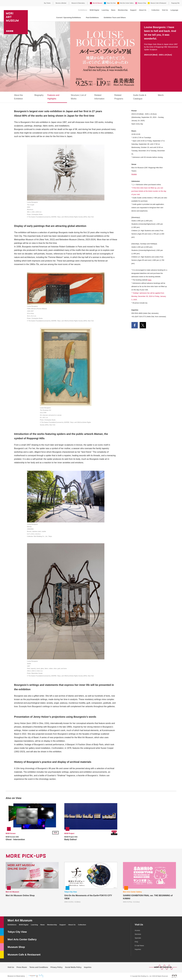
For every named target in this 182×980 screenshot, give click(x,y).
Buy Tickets (47, 3)
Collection (155, 10)
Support (133, 10)
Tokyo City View (111, 3)
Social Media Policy (73, 967)
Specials (138, 938)
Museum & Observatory (78, 3)
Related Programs (119, 97)
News (113, 10)
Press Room (22, 967)
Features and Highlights (53, 97)
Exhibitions (83, 10)
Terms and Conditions (39, 967)
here (150, 280)
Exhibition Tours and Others (115, 18)
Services (138, 934)
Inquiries (138, 949)
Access (134, 174)
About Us (143, 10)
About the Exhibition (19, 97)
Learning (105, 10)
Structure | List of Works (78, 97)
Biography (39, 95)
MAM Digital (94, 10)
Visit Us (165, 10)
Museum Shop (142, 3)
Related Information (99, 97)
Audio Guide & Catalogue (140, 97)
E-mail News (139, 946)
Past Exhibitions (92, 18)
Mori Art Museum (98, 3)
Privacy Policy (57, 967)
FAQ (136, 942)
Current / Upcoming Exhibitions (69, 18)
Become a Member (61, 3)
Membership (123, 10)
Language (174, 10)
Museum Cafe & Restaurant (158, 3)
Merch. (161, 95)
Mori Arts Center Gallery (127, 3)
